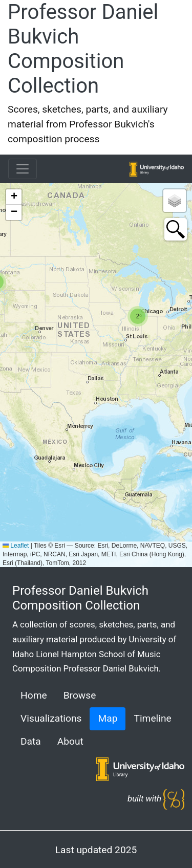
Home (34, 695)
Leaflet (16, 546)
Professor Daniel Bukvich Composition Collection (83, 49)
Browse (80, 695)
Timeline (152, 718)
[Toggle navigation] (23, 169)
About (70, 741)
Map (108, 718)
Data (31, 741)
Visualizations (51, 718)
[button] (138, 316)
